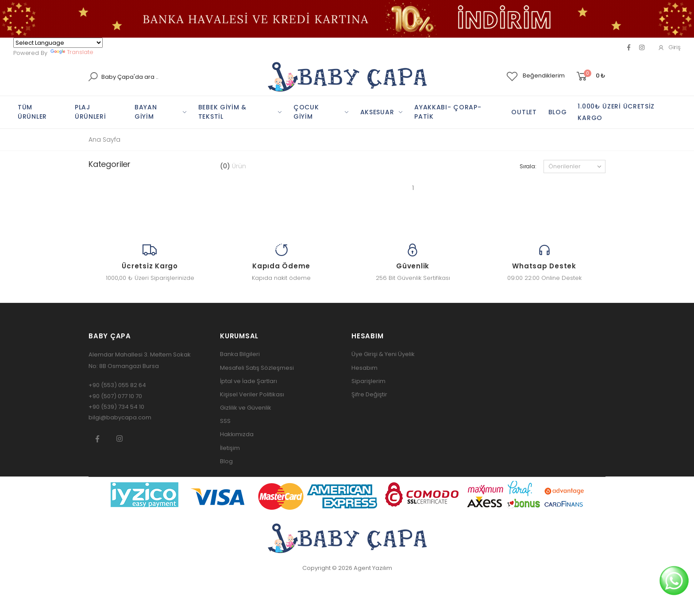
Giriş (669, 47)
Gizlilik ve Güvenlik (246, 408)
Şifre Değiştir (369, 394)
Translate (72, 52)
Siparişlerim (368, 381)
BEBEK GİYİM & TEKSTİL (222, 112)
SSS (225, 421)
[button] (590, 76)
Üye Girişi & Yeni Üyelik (383, 354)
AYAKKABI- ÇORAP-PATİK (448, 112)
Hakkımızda (237, 434)
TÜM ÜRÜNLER (32, 112)
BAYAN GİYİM (146, 112)
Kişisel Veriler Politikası (252, 394)
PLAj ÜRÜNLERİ (91, 112)
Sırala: (528, 166)
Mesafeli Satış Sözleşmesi (257, 368)
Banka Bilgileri (240, 354)
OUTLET (524, 112)
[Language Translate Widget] (58, 43)
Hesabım (364, 368)
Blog (226, 461)
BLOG (558, 112)
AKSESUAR (377, 112)
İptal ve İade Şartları (249, 381)
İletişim (230, 448)
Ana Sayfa (104, 139)
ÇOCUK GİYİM (306, 112)
